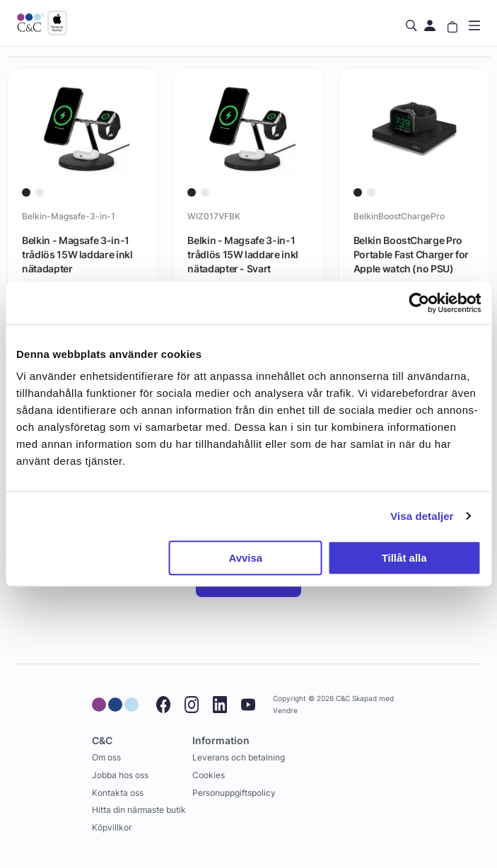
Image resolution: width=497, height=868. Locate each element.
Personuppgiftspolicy (234, 793)
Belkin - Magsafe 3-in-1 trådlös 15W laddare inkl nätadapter (77, 254)
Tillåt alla (404, 558)
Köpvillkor (112, 827)
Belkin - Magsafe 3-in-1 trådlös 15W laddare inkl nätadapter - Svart (243, 254)
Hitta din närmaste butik (139, 810)
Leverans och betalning (239, 757)
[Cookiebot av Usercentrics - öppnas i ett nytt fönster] (419, 303)
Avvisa (245, 558)
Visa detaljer (422, 516)
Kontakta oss (118, 793)
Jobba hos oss (120, 775)
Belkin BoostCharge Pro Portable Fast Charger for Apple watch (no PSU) (411, 254)
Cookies (209, 775)
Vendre (285, 711)
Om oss (106, 757)
